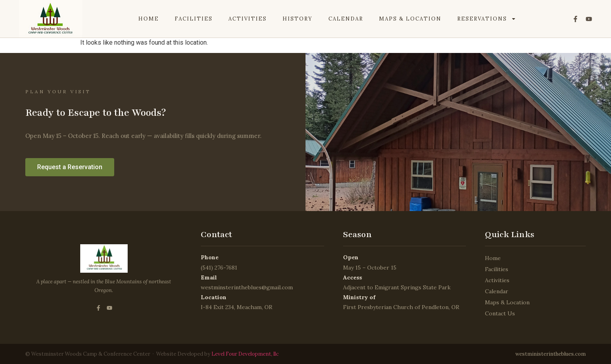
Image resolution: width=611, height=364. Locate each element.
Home (149, 19)
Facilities (194, 19)
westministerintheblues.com (551, 354)
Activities (248, 19)
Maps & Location (410, 19)
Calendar (346, 19)
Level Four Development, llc (244, 354)
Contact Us (500, 313)
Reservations (487, 19)
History (298, 19)
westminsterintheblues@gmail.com (247, 287)
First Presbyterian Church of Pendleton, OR (401, 307)
